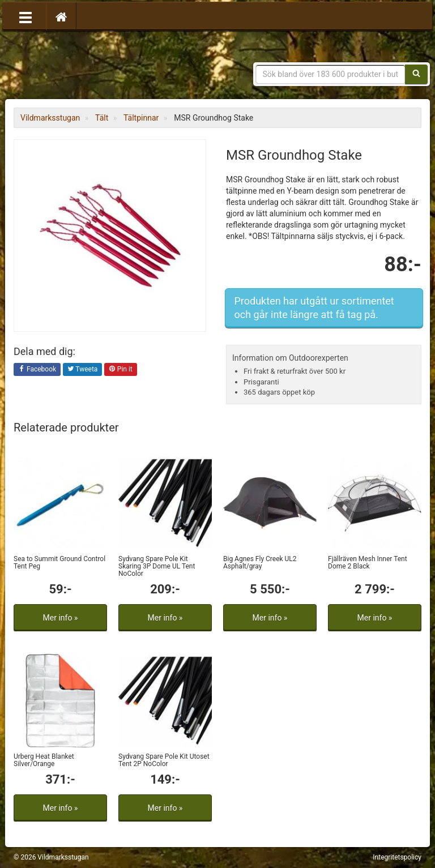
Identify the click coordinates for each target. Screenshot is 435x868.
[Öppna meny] (25, 16)
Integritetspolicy (397, 857)
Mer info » (61, 618)
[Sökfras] (331, 74)
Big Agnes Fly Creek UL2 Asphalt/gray (260, 563)
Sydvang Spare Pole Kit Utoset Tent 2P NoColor (164, 760)
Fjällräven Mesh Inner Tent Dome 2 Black (368, 563)
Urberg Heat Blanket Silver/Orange (44, 760)
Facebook (37, 370)
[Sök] (416, 74)
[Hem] (61, 16)
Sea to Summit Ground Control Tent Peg (59, 563)
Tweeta (83, 370)
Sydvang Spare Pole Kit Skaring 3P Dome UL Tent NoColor (157, 566)
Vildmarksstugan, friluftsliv (120, 67)
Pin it (121, 370)
